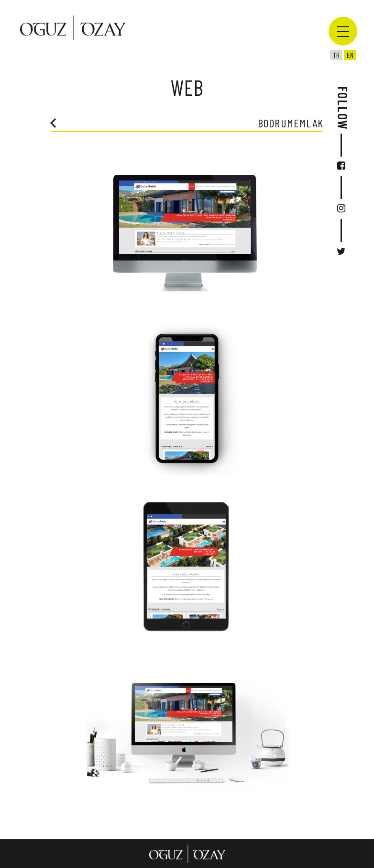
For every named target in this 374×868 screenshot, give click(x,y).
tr (336, 55)
